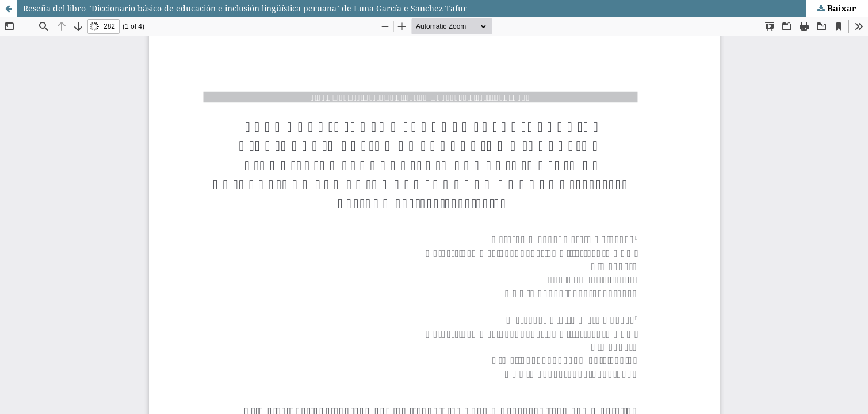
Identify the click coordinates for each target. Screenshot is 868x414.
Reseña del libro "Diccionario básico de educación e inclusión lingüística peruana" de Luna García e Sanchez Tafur (245, 8)
